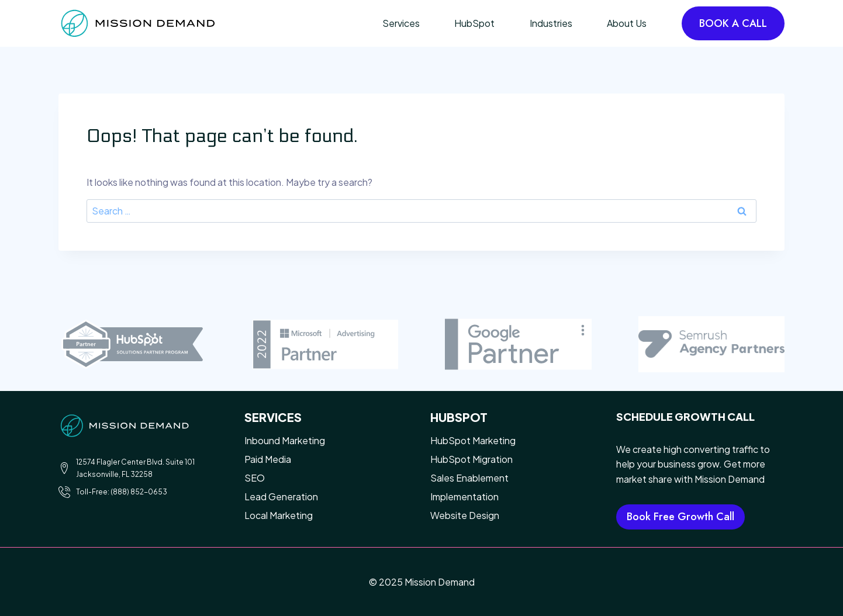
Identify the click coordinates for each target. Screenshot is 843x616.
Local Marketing (279, 515)
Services (401, 23)
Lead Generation (281, 496)
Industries (551, 23)
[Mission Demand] (137, 23)
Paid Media (268, 459)
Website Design (465, 515)
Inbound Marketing (285, 440)
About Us (627, 23)
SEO (255, 478)
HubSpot (474, 23)
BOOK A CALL (733, 23)
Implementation (464, 496)
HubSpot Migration (471, 459)
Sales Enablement (469, 478)
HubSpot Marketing (473, 440)
